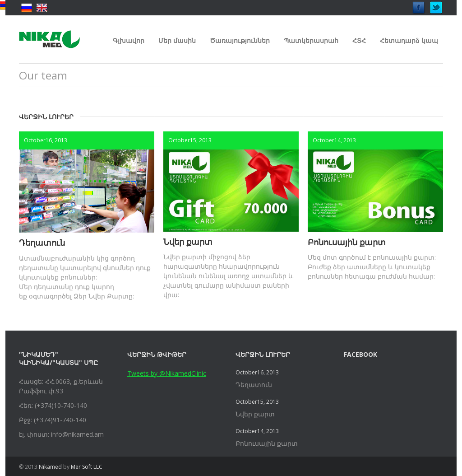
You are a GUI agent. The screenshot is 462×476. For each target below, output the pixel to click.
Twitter (436, 5)
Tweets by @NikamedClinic (167, 373)
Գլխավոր (129, 40)
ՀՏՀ (359, 40)
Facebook (419, 5)
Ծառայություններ (240, 40)
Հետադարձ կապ (409, 40)
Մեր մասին (177, 40)
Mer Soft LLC (87, 467)
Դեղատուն (42, 243)
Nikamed (50, 467)
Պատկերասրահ (311, 40)
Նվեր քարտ (188, 242)
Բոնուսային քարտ (347, 242)
